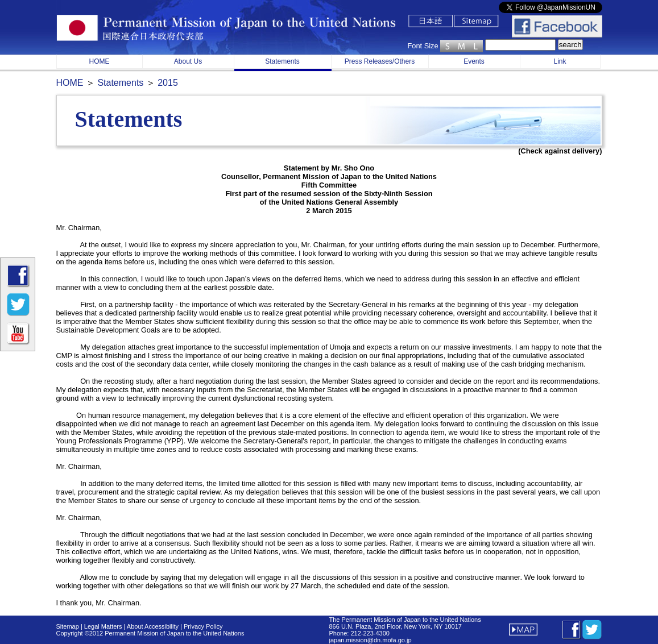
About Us (188, 61)
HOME (100, 61)
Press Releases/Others (380, 61)
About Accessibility (154, 626)
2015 (168, 83)
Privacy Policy (203, 626)
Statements (282, 61)
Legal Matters (102, 626)
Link (560, 61)
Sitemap (68, 626)
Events (474, 61)
